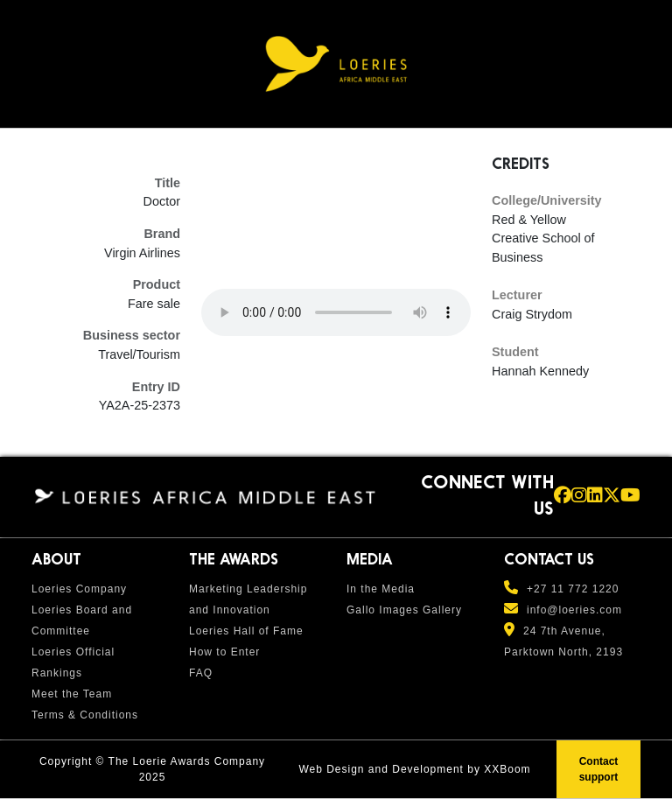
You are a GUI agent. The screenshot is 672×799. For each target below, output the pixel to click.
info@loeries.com (574, 610)
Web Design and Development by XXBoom (414, 769)
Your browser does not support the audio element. (336, 312)
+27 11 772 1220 (573, 589)
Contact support (599, 769)
